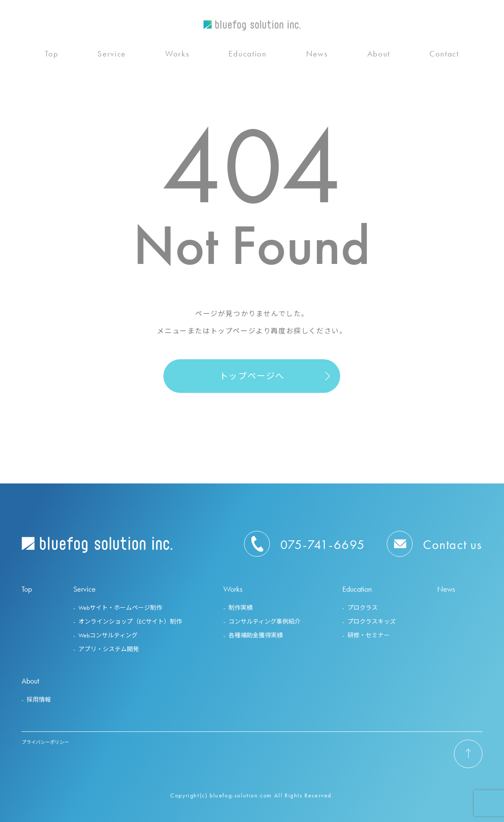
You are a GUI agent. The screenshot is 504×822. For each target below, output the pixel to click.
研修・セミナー (369, 635)
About (379, 56)
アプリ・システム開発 (109, 649)
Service (112, 56)
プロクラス (363, 608)
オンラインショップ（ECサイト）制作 (130, 621)
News (317, 56)
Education (247, 56)
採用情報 (39, 700)
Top (52, 56)
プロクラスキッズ (372, 621)
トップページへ (252, 376)
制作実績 (241, 608)
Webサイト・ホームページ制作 (120, 608)
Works (177, 56)
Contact (444, 56)
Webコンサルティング (108, 635)
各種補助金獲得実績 (256, 635)
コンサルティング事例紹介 (265, 621)
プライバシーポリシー (45, 742)
